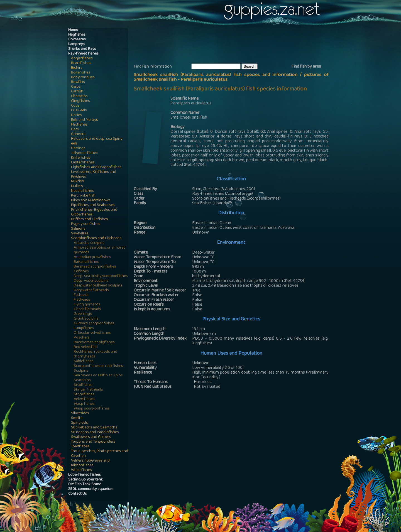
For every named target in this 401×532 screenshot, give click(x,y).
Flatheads (82, 300)
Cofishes (81, 272)
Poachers (82, 338)
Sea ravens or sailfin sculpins (98, 376)
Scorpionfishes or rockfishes (98, 366)
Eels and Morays (85, 120)
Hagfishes (77, 35)
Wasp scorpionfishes (92, 409)
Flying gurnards (87, 305)
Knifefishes (81, 158)
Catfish (77, 92)
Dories (76, 115)
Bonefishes (81, 73)
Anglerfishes (82, 59)
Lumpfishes (84, 328)
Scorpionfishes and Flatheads (96, 238)
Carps (76, 87)
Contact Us (78, 494)
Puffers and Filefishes (90, 220)
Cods (75, 106)
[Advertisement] (235, 45)
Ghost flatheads (87, 309)
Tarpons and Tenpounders (93, 442)
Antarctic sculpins (89, 243)
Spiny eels (80, 423)
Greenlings (83, 314)
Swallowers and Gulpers (91, 437)
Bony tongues (83, 78)
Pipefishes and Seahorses (93, 205)
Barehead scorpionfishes (95, 267)
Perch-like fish (83, 196)
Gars (75, 130)
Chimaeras (77, 40)
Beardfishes (81, 63)
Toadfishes (80, 447)
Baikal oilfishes (86, 262)
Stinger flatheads (88, 390)
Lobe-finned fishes (85, 475)
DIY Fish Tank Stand (85, 485)
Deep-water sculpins (91, 281)
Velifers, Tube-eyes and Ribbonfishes (90, 463)
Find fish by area (306, 67)
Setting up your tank (85, 480)
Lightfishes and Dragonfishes (96, 167)
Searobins (82, 380)
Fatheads (82, 295)
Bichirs (77, 68)
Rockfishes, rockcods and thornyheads (96, 354)
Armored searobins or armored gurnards (100, 250)
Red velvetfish (86, 347)
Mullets (77, 186)
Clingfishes (80, 101)
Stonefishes (84, 395)
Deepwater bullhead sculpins (98, 286)
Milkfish (78, 182)
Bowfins (78, 82)
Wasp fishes (84, 404)
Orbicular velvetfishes (92, 333)
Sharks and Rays (82, 49)
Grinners (78, 134)
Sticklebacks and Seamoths (94, 428)
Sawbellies (80, 234)
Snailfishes (83, 385)
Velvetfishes (84, 399)
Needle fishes (82, 191)
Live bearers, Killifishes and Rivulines (94, 175)
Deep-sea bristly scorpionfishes (101, 276)
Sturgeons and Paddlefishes (95, 432)
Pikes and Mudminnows (91, 201)
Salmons (78, 229)
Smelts (77, 418)
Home (73, 30)
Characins (79, 96)
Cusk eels (79, 111)
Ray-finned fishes (83, 54)
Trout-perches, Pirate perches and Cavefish (100, 454)
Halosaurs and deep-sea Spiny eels (97, 141)
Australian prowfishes (92, 257)
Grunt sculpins (86, 319)
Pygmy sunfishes (86, 224)
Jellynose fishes (84, 153)
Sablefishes (84, 361)
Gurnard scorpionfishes (94, 324)
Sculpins (81, 371)
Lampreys (76, 44)
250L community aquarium (91, 489)
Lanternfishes (83, 163)
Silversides (80, 414)
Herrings (78, 149)
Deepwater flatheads (91, 290)
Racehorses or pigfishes (94, 343)
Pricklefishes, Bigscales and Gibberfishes (94, 212)
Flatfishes (79, 125)
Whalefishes (81, 470)
